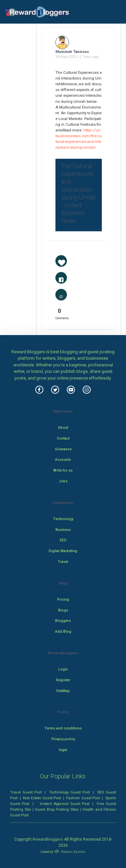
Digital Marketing (63, 551)
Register (63, 680)
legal (63, 750)
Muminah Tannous (72, 52)
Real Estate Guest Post (42, 798)
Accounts (63, 460)
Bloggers (63, 621)
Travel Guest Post (26, 792)
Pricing (63, 600)
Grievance (63, 449)
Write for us (63, 470)
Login (63, 669)
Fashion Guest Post (83, 798)
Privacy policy (63, 739)
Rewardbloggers (48, 839)
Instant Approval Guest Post (65, 804)
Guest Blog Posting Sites (57, 809)
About (63, 428)
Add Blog (63, 632)
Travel (63, 562)
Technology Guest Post (69, 792)
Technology (63, 519)
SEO (63, 540)
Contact (63, 438)
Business (63, 530)
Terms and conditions (63, 728)
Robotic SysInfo (70, 852)
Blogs (63, 610)
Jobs (63, 481)
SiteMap (63, 691)
